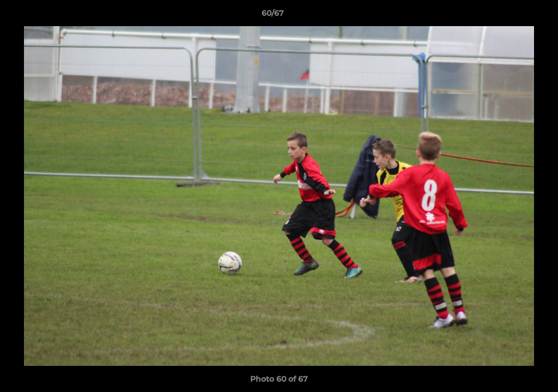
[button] (512, 16)
